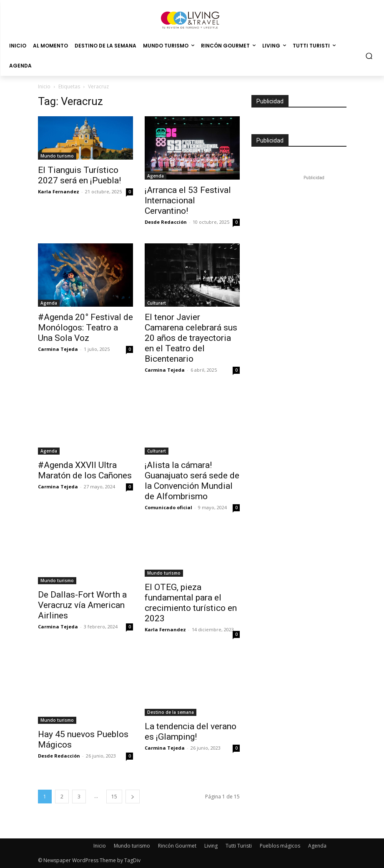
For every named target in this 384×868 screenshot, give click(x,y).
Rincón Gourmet (177, 846)
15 (114, 797)
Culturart (157, 303)
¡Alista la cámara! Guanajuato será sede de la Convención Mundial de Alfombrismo (192, 481)
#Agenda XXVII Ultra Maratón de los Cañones (85, 470)
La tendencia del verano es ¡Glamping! (191, 732)
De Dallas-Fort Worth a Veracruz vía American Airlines (82, 605)
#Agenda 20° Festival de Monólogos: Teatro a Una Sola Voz (85, 328)
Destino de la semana (171, 712)
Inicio (44, 86)
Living (211, 846)
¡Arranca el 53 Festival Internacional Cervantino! (188, 200)
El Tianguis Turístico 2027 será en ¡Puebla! (79, 175)
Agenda (156, 176)
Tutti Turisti (239, 846)
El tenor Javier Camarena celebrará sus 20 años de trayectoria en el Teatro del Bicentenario (191, 338)
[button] (369, 56)
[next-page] (133, 797)
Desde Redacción (166, 222)
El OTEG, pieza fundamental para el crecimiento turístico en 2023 (191, 603)
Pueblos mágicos (280, 846)
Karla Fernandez (59, 191)
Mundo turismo (57, 156)
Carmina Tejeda (58, 349)
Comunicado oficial (168, 507)
